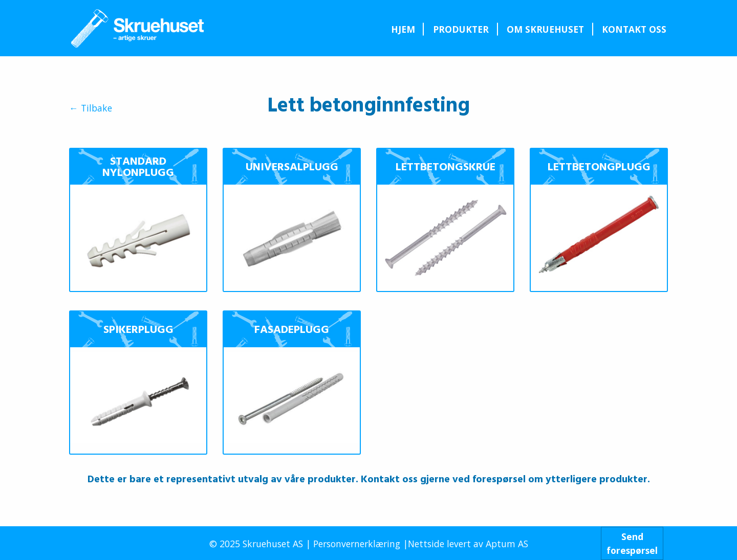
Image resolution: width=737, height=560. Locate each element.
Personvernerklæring (357, 544)
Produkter (461, 29)
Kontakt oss (634, 29)
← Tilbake (91, 108)
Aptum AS (507, 544)
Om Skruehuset (545, 29)
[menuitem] (403, 29)
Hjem (403, 29)
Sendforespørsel (632, 543)
